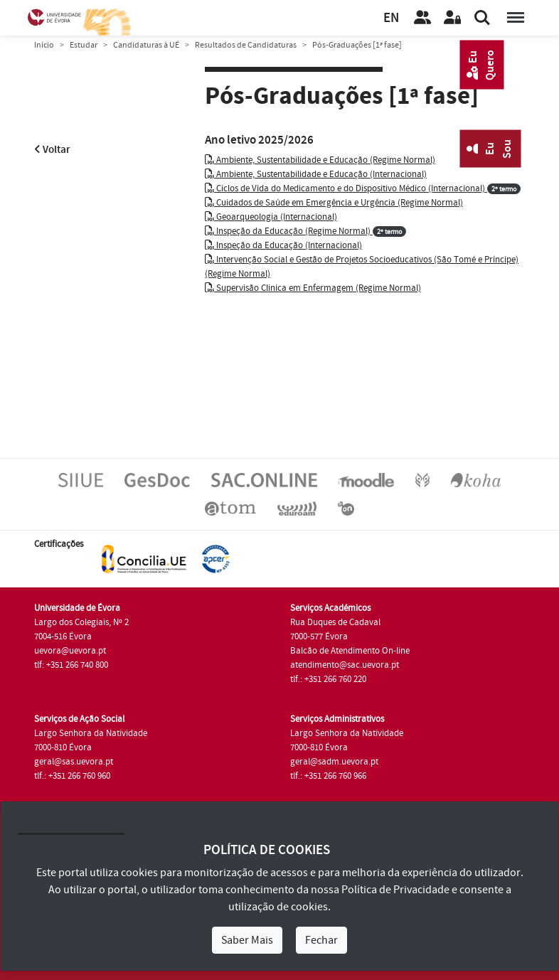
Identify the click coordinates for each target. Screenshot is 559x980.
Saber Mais (247, 940)
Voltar (52, 150)
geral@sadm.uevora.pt (334, 762)
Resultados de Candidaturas (246, 45)
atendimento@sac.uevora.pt (345, 665)
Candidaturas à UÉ (146, 45)
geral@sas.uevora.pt (74, 762)
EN (391, 18)
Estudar (84, 45)
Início (44, 45)
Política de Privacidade (395, 890)
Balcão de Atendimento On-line (350, 651)
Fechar (321, 940)
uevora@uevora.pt (70, 651)
